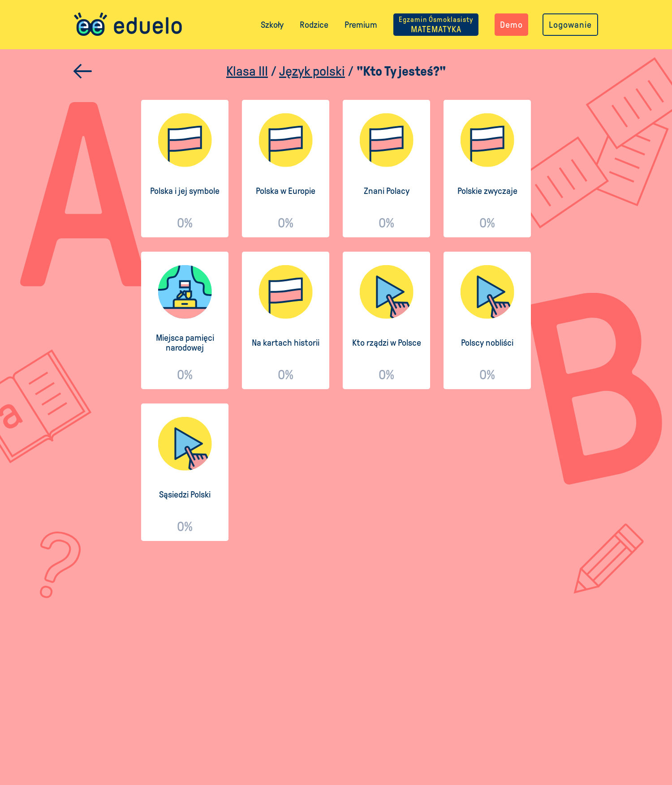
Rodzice (314, 25)
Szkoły (272, 25)
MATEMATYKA (436, 25)
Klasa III (247, 71)
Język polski (312, 71)
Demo (511, 25)
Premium (361, 25)
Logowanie (570, 25)
